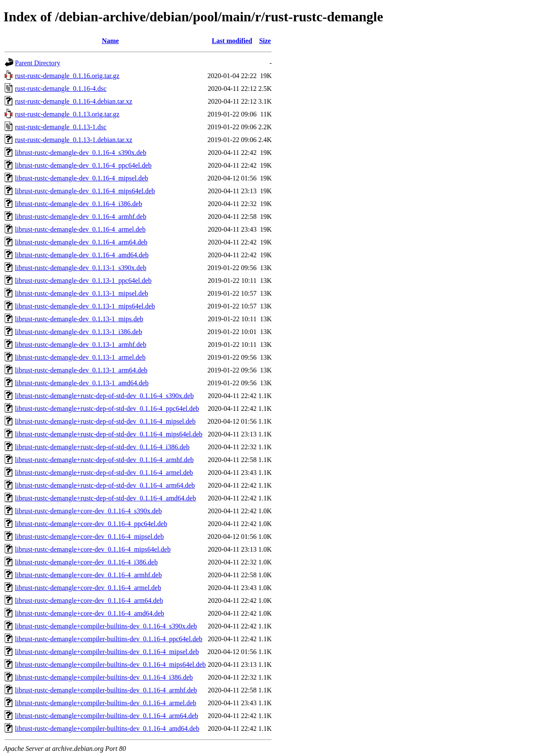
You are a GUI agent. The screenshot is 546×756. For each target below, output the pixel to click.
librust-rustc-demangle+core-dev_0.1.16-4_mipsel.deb (89, 536)
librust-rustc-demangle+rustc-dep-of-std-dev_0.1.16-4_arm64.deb (105, 485)
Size (265, 41)
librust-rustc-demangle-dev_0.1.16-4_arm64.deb (81, 242)
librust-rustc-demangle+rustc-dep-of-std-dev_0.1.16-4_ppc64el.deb (107, 409)
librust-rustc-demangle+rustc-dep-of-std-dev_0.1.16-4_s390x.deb (104, 396)
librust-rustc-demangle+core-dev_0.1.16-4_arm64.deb (89, 600)
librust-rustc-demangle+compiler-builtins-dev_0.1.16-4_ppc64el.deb (109, 639)
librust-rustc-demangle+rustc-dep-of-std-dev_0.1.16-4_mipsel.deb (105, 421)
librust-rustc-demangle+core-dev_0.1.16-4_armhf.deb (88, 575)
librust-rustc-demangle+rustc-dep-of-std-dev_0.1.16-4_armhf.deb (104, 460)
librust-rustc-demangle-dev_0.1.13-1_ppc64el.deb (83, 281)
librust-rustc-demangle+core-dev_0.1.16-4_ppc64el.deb (91, 524)
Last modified (232, 41)
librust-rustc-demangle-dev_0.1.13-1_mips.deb (79, 319)
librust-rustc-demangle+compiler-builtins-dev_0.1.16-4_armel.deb (106, 703)
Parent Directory (38, 63)
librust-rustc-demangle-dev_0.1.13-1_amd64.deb (82, 383)
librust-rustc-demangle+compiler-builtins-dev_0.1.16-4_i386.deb (104, 677)
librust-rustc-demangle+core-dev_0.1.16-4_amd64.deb (90, 613)
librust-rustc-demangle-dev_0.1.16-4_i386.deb (78, 204)
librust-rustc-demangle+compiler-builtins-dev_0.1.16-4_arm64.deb (106, 716)
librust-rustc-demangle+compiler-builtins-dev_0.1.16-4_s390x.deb (106, 626)
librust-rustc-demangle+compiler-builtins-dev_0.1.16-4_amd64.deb (107, 728)
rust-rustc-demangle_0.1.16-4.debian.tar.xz (74, 101)
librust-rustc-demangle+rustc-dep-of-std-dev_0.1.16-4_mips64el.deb (109, 434)
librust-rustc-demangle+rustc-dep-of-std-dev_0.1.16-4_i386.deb (102, 447)
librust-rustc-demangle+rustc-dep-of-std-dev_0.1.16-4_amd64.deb (105, 498)
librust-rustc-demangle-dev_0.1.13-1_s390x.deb (81, 268)
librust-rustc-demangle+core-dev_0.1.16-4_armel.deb (88, 588)
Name (110, 41)
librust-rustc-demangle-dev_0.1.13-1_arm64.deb (81, 370)
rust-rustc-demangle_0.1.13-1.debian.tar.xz (74, 140)
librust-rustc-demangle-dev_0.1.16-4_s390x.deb (81, 153)
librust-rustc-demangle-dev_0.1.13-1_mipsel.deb (81, 293)
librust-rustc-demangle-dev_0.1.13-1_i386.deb (78, 332)
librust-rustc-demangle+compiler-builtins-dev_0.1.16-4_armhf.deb (106, 690)
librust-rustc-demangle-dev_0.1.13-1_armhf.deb (81, 345)
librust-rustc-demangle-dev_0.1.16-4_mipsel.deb (81, 178)
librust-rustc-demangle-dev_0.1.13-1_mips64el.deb (85, 306)
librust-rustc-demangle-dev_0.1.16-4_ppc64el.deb (83, 165)
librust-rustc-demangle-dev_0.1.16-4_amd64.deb (82, 255)
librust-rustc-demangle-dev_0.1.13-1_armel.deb (80, 357)
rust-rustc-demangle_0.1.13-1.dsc (61, 127)
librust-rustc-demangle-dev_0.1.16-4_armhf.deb (81, 217)
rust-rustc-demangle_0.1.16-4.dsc (61, 89)
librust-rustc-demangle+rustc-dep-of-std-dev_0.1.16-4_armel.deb (104, 472)
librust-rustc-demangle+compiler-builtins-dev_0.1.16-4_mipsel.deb (107, 652)
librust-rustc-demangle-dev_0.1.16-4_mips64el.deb (85, 191)
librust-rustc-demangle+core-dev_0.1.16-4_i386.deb (86, 562)
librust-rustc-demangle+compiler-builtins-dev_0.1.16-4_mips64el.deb (110, 664)
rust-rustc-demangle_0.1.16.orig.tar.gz (67, 76)
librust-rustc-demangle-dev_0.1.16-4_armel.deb (80, 229)
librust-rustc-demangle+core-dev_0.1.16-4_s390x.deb (88, 511)
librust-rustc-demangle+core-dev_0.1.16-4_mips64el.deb (93, 549)
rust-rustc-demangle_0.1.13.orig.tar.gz (67, 114)
